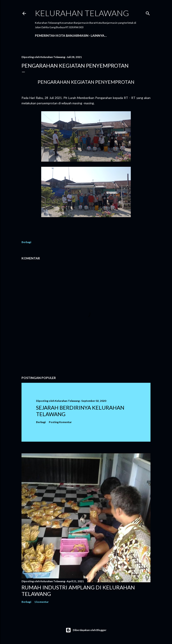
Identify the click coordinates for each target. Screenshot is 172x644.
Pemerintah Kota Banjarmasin (62, 35)
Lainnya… (99, 35)
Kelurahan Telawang (82, 13)
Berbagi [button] (26, 242)
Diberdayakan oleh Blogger (86, 630)
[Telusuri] (148, 12)
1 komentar (41, 602)
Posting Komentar (60, 422)
